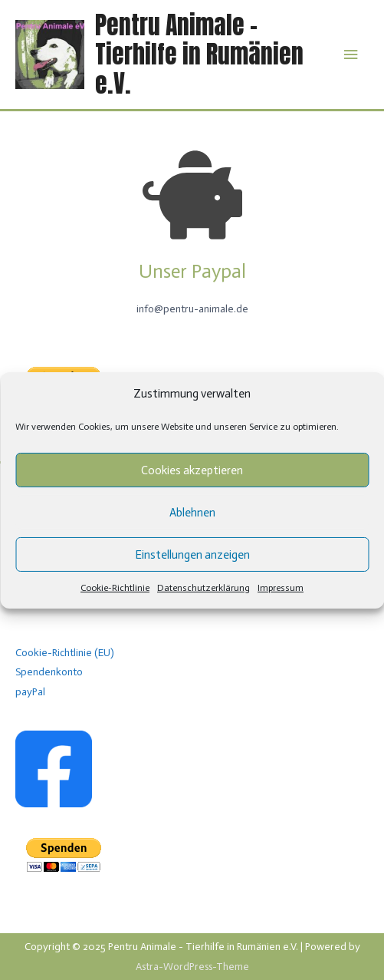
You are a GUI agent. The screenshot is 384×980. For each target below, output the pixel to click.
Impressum (281, 588)
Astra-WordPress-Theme (192, 967)
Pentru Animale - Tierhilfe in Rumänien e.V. (199, 54)
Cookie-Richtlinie (115, 588)
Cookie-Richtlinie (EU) (65, 653)
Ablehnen (192, 513)
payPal (30, 692)
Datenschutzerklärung (203, 588)
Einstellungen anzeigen (192, 555)
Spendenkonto (49, 672)
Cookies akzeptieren (192, 470)
